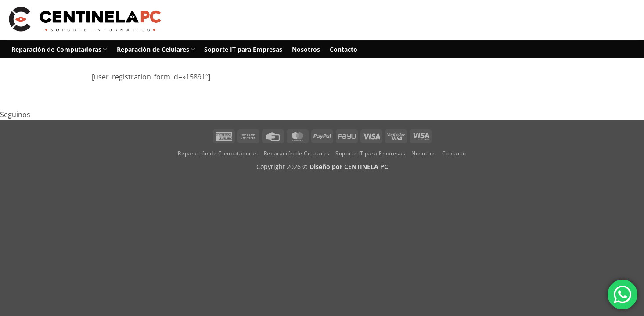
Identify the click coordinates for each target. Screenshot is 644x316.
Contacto (344, 49)
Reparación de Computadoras (59, 50)
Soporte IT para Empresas (243, 49)
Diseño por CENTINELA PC (349, 167)
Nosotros (306, 49)
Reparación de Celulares (156, 50)
